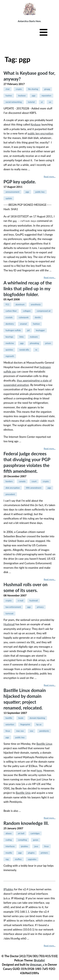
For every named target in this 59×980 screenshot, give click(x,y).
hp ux (39, 724)
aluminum (20, 304)
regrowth (10, 356)
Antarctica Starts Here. (29, 21)
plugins (31, 853)
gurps (36, 840)
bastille (9, 718)
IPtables (8, 889)
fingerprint (25, 724)
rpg (7, 859)
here (39, 770)
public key (40, 192)
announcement (12, 192)
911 (7, 304)
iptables (24, 846)
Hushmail (9, 624)
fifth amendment (34, 488)
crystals (9, 317)
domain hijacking (37, 718)
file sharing (33, 89)
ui (42, 102)
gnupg (47, 89)
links (22, 337)
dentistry (10, 324)
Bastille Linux (44, 744)
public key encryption (41, 133)
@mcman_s (37, 964)
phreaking (34, 343)
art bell (21, 833)
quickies (9, 350)
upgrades (32, 859)
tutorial (31, 102)
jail (28, 330)
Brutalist (39, 960)
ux (50, 102)
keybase (22, 96)
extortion (10, 724)
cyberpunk (24, 317)
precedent (10, 494)
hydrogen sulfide (13, 330)
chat (7, 89)
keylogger (40, 330)
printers (44, 853)
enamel (23, 324)
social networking (14, 102)
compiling (22, 840)
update (9, 198)
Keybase (36, 124)
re (36, 350)
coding (9, 840)
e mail (20, 600)
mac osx (20, 731)
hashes (9, 96)
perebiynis (44, 731)
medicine (10, 343)
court (34, 481)
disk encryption (13, 488)
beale (21, 718)
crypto (19, 89)
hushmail (34, 600)
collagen (27, 311)
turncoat (9, 613)
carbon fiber (11, 311)
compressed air (44, 311)
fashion (36, 324)
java (36, 846)
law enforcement (13, 607)
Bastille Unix (23, 793)
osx (32, 731)
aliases (8, 833)
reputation (46, 96)
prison (48, 343)
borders (9, 481)
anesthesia (36, 304)
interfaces (10, 846)
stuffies (18, 859)
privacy (40, 607)
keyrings (9, 337)
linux (8, 731)
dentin (38, 317)
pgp (34, 96)
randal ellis (24, 350)
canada (22, 481)
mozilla (9, 853)
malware (34, 337)
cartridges (35, 833)
